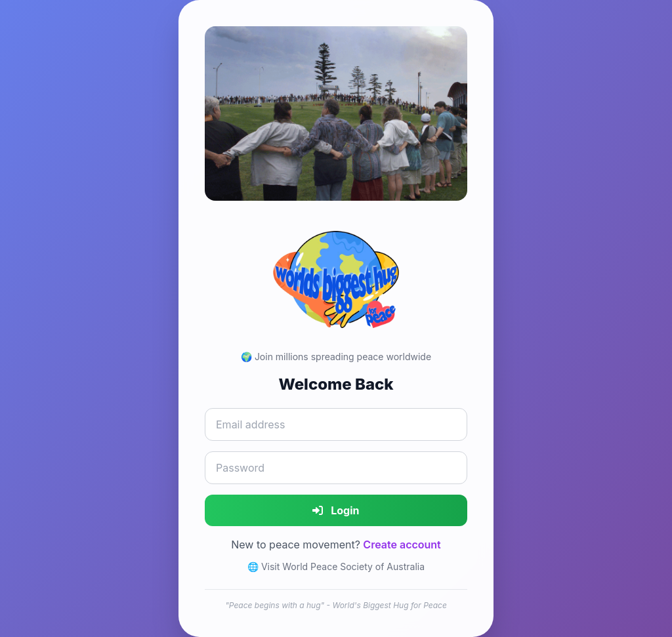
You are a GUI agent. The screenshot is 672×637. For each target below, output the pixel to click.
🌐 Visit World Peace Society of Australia (336, 566)
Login (336, 510)
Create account (402, 545)
